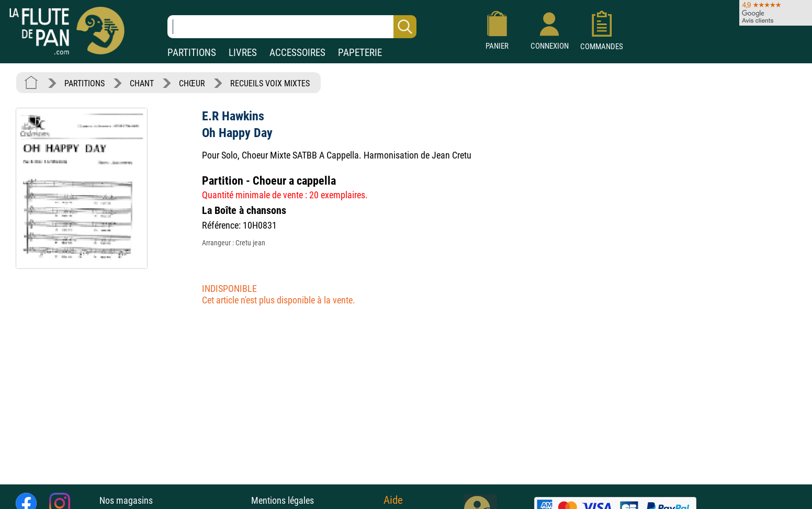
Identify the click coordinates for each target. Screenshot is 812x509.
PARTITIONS (192, 53)
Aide (393, 500)
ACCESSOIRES (297, 53)
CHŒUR (192, 83)
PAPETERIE (360, 53)
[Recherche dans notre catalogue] (292, 27)
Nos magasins (126, 500)
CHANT (142, 83)
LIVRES (243, 53)
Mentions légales (283, 500)
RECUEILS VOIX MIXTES (270, 83)
